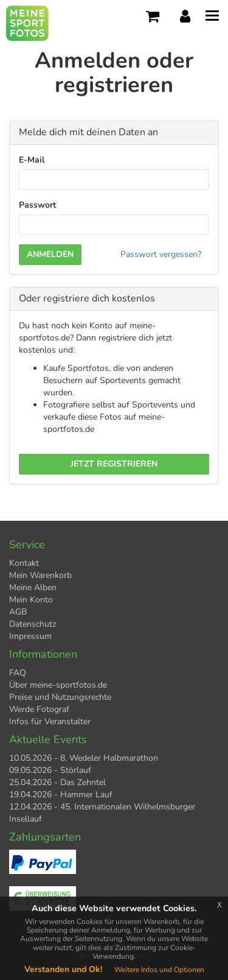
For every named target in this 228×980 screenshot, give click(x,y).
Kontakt (24, 563)
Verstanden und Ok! (63, 969)
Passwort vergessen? (161, 254)
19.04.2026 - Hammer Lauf (61, 795)
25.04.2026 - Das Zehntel (57, 782)
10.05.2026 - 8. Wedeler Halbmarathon (84, 758)
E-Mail (32, 160)
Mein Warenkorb (40, 575)
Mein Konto (31, 600)
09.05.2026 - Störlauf (50, 770)
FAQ (18, 673)
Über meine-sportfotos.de (58, 685)
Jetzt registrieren (114, 464)
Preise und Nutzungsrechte (60, 697)
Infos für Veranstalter (50, 721)
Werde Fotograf (39, 709)
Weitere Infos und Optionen (159, 970)
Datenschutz (33, 624)
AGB (18, 612)
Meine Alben (33, 587)
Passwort (37, 205)
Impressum (30, 636)
